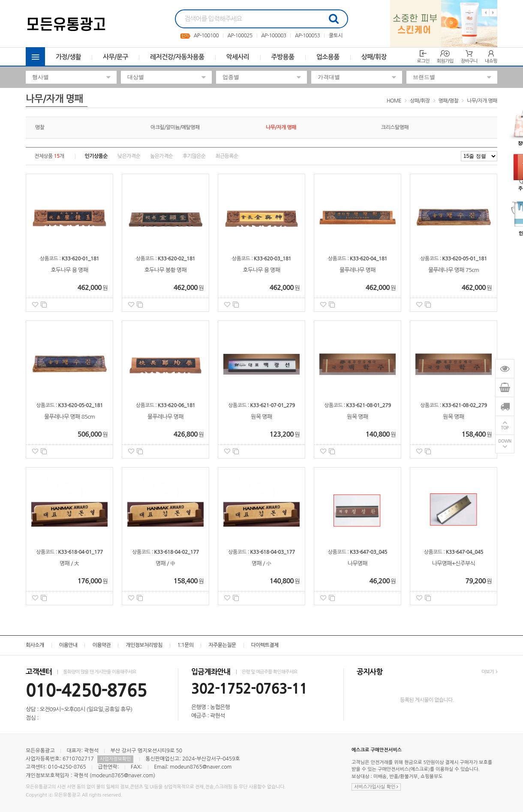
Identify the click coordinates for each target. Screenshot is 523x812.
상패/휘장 (374, 57)
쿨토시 (336, 36)
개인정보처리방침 (144, 645)
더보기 (489, 672)
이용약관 (101, 645)
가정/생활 (68, 57)
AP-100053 (307, 36)
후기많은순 (194, 156)
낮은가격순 (129, 156)
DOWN (505, 441)
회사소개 (35, 645)
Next (493, 13)
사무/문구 (116, 57)
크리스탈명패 (395, 127)
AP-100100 (206, 36)
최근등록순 (227, 156)
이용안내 (68, 645)
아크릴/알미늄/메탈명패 (175, 127)
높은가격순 (161, 156)
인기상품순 (96, 156)
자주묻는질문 (222, 645)
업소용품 (328, 57)
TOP (505, 428)
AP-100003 (274, 36)
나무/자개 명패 (482, 101)
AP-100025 (240, 36)
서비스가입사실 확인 (376, 787)
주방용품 (283, 57)
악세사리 (238, 57)
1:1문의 (186, 645)
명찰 (40, 127)
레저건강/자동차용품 (177, 57)
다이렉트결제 (265, 645)
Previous (485, 13)
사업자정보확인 (115, 759)
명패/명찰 (449, 101)
